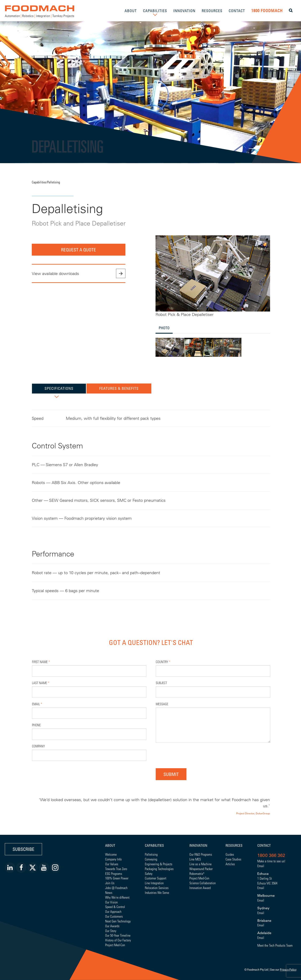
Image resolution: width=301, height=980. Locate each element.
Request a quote (78, 250)
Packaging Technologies (159, 869)
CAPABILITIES (155, 11)
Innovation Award (200, 888)
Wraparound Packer (201, 869)
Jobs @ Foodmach (116, 888)
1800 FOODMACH (267, 11)
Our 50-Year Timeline (118, 935)
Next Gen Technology (118, 921)
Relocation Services (157, 888)
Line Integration (154, 883)
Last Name (41, 683)
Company (38, 746)
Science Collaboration (203, 883)
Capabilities (39, 182)
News (109, 892)
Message (162, 704)
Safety (149, 873)
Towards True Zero (116, 869)
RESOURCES (212, 11)
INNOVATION (184, 11)
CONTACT (237, 11)
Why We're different (117, 897)
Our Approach (113, 911)
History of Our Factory (118, 940)
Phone (36, 725)
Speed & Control (115, 907)
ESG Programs (114, 873)
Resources (234, 845)
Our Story (111, 931)
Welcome (111, 854)
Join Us (110, 883)
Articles (230, 864)
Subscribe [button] (23, 849)
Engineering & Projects (159, 864)
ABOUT (131, 11)
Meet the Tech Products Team (275, 945)
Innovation (198, 845)
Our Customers (114, 916)
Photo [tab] (164, 328)
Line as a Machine (200, 864)
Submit (171, 774)
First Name (41, 662)
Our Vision (111, 902)
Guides (230, 854)
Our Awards (112, 926)
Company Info (113, 859)
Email (37, 704)
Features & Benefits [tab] (119, 388)
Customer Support (156, 878)
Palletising (54, 182)
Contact (264, 845)
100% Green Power (117, 878)
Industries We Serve (157, 892)
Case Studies (233, 859)
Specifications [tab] (59, 388)
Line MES (195, 859)
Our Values (112, 864)
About (110, 845)
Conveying (151, 859)
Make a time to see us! (271, 861)
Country (163, 662)
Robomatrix (196, 873)
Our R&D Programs (201, 854)
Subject (161, 683)
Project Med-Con (115, 945)
